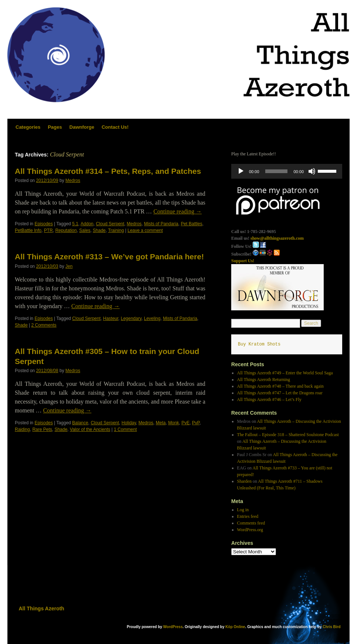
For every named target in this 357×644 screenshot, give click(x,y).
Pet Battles (192, 224)
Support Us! (243, 261)
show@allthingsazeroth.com (277, 238)
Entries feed (248, 516)
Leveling (152, 318)
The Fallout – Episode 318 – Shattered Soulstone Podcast (288, 435)
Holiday (129, 423)
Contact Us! (115, 127)
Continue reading (178, 211)
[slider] (277, 171)
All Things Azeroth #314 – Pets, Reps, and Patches (108, 171)
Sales (85, 230)
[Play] (241, 171)
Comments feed (251, 523)
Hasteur (110, 318)
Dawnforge (82, 127)
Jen (69, 266)
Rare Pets (42, 429)
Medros (73, 181)
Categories (28, 127)
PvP (196, 423)
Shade (99, 230)
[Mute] (312, 171)
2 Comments (44, 325)
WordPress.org (250, 530)
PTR (48, 230)
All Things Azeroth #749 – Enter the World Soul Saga (285, 373)
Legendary (131, 318)
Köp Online (235, 627)
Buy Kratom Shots (259, 344)
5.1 (75, 224)
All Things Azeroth (42, 608)
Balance (80, 423)
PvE (185, 423)
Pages (55, 127)
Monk (173, 423)
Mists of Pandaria (161, 224)
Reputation (66, 230)
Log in (243, 510)
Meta (161, 423)
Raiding (22, 429)
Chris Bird (331, 627)
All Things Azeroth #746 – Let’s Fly (269, 399)
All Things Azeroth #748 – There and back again (280, 386)
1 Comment (125, 429)
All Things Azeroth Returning (264, 380)
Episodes (43, 224)
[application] (287, 171)
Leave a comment (145, 230)
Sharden (244, 481)
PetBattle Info (28, 230)
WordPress (173, 627)
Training (116, 230)
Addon (87, 224)
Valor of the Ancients (90, 429)
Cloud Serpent (110, 224)
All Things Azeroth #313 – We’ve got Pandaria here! (109, 257)
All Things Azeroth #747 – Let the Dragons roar (280, 393)
